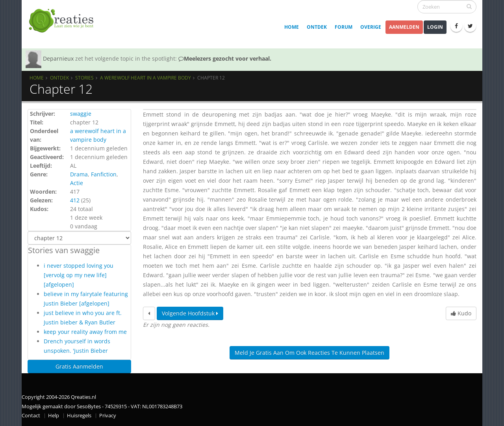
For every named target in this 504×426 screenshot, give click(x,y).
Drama (79, 174)
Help (54, 416)
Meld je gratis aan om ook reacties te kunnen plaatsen (309, 353)
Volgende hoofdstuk (190, 313)
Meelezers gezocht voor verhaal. (225, 58)
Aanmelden (404, 27)
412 (75, 200)
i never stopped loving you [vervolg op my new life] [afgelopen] (79, 275)
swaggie (81, 114)
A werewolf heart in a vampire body (145, 78)
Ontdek (317, 27)
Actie (77, 183)
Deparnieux (58, 58)
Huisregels (79, 416)
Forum (344, 27)
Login (435, 27)
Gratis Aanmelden (79, 366)
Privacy (108, 416)
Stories (84, 78)
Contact (31, 416)
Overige (371, 27)
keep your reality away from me (85, 332)
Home (292, 27)
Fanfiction (104, 174)
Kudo (461, 313)
